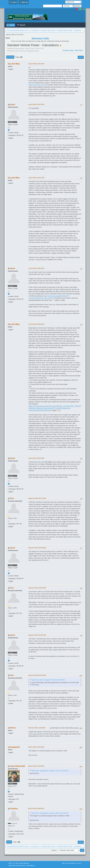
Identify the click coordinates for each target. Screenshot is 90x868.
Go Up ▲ (79, 863)
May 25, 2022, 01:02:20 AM (36, 747)
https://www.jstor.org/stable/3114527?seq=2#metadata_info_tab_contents (49, 297)
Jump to (54, 850)
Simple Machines (24, 863)
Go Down (10, 57)
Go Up (9, 842)
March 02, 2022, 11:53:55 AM (37, 728)
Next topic (79, 50)
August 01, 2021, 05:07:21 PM (37, 498)
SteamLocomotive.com (37, 85)
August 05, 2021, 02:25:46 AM (37, 635)
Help (63, 863)
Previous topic (68, 50)
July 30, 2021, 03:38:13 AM (36, 268)
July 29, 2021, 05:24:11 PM (36, 178)
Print (81, 57)
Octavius (14, 809)
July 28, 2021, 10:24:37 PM (36, 64)
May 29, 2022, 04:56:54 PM (36, 808)
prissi (13, 104)
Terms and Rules (70, 863)
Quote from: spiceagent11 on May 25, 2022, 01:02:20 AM (50, 771)
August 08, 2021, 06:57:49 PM (37, 675)
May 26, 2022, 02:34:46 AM (36, 766)
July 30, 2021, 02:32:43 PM (36, 458)
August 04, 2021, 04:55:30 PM (37, 588)
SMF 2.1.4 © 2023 (14, 863)
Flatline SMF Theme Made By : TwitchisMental (21, 866)
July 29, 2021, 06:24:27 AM (36, 104)
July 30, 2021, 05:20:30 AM (36, 324)
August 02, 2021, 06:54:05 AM (37, 548)
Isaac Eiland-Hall (17, 766)
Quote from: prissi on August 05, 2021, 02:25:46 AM (48, 680)
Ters (12, 498)
